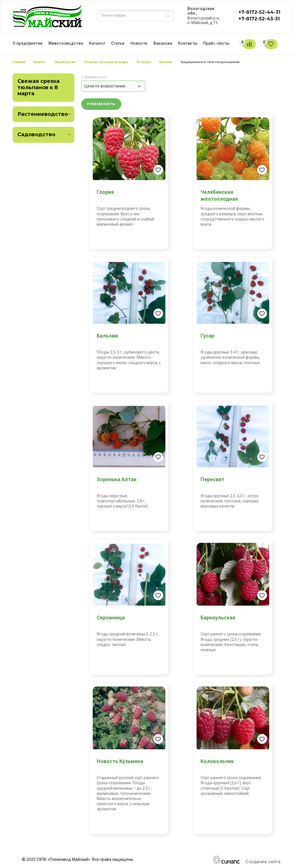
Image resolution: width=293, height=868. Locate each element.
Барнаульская (218, 618)
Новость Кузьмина (120, 761)
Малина (166, 62)
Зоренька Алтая (117, 479)
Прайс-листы (216, 43)
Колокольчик (217, 761)
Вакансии (163, 43)
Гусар (207, 336)
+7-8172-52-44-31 (259, 12)
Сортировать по (94, 77)
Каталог (97, 43)
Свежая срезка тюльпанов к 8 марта (38, 87)
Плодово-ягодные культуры (106, 62)
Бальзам (107, 336)
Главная (19, 62)
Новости (139, 43)
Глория (105, 192)
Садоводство (65, 62)
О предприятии (27, 43)
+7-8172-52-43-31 (259, 19)
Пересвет (212, 479)
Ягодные (144, 62)
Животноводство (66, 43)
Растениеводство (43, 114)
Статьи (118, 43)
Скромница (111, 618)
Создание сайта (263, 862)
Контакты (188, 43)
